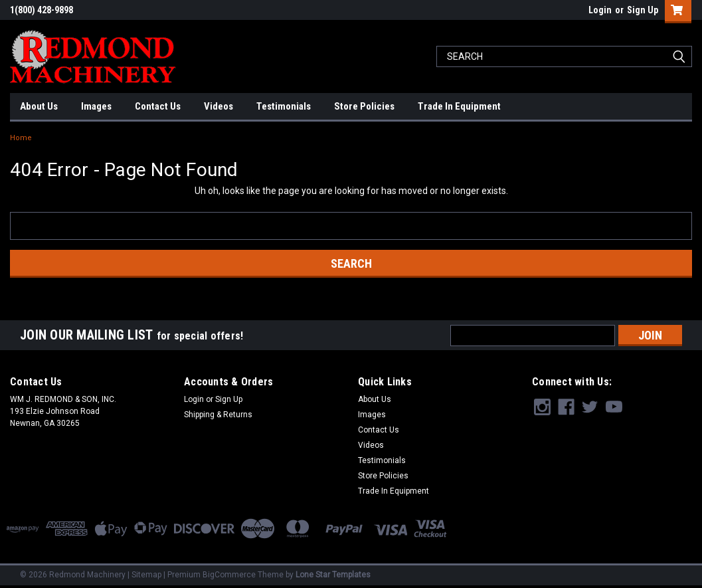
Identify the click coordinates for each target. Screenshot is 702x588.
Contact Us (158, 106)
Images (96, 106)
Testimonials (284, 106)
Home (21, 138)
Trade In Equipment (459, 106)
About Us (39, 106)
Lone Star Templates (333, 575)
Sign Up (643, 10)
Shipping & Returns (218, 415)
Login (600, 10)
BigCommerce (229, 575)
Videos (219, 106)
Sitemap (146, 575)
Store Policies (364, 106)
